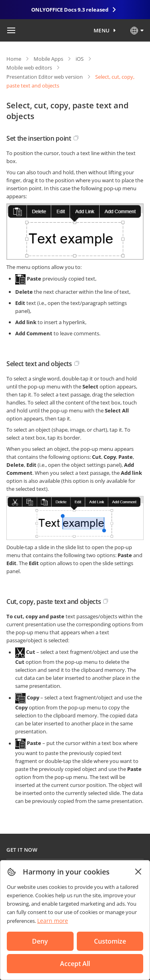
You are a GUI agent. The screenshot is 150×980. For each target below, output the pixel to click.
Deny (40, 941)
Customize (110, 941)
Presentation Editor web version (45, 77)
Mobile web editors (29, 68)
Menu (102, 30)
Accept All (75, 964)
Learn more (53, 921)
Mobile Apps (48, 59)
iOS (80, 59)
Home (14, 59)
